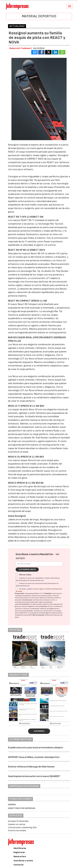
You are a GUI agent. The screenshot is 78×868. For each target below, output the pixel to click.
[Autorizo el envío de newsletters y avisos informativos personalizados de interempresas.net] (17, 578)
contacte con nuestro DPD (43, 611)
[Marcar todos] (17, 574)
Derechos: (44, 606)
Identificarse (20, 848)
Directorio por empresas (22, 808)
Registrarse (19, 852)
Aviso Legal (39, 589)
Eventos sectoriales (17, 831)
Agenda (12, 805)
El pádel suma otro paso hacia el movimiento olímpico (35, 748)
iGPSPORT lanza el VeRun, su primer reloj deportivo (34, 757)
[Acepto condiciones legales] (17, 589)
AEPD (30, 615)
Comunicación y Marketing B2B (22, 828)
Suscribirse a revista (23, 861)
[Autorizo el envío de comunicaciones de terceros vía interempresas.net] (17, 583)
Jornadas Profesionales (18, 821)
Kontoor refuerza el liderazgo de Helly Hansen (31, 767)
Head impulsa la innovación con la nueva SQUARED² (34, 776)
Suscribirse (39, 731)
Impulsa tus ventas (17, 824)
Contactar (19, 865)
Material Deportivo (39, 16)
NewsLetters (20, 857)
